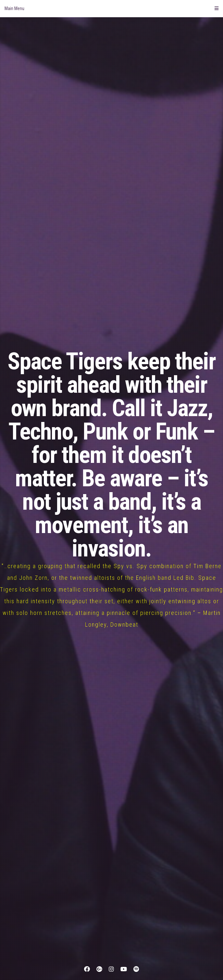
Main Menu (111, 8)
